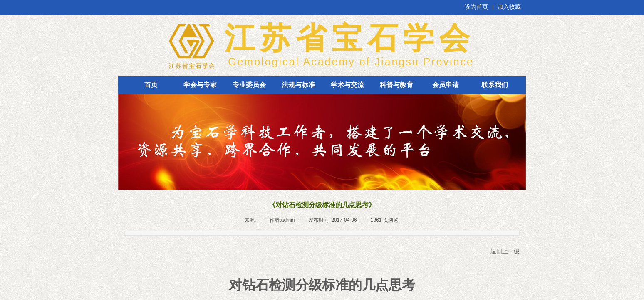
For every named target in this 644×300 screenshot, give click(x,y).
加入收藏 (509, 7)
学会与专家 (200, 85)
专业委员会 (249, 85)
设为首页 (476, 7)
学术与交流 (347, 85)
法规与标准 (298, 85)
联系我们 (495, 85)
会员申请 (446, 85)
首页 (151, 85)
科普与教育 (396, 85)
